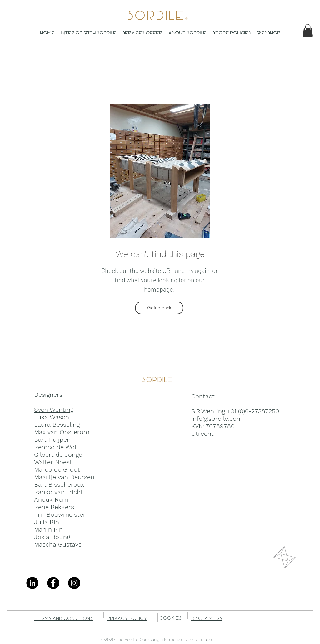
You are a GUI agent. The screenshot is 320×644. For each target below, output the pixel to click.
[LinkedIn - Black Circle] (32, 583)
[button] (308, 30)
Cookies (171, 618)
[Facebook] (53, 583)
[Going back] (159, 308)
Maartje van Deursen (64, 477)
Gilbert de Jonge (58, 455)
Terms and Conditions (64, 619)
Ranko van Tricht (59, 492)
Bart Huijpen (52, 440)
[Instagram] (74, 583)
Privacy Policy (127, 619)
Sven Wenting (54, 410)
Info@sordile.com (217, 419)
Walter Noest (53, 462)
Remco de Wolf (56, 447)
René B (44, 507)
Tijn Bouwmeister (60, 514)
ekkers (64, 507)
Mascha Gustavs (58, 544)
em (63, 499)
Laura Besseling (57, 425)
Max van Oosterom (62, 432)
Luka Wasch (52, 417)
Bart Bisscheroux (59, 484)
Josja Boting (52, 537)
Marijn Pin (48, 529)
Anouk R (46, 499)
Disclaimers (207, 619)
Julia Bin (47, 522)
